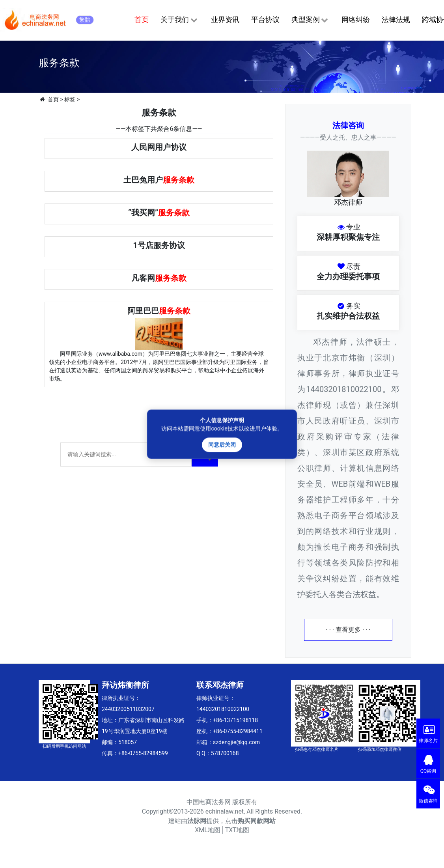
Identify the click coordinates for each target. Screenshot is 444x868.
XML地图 (208, 830)
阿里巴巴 (159, 311)
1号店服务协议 (159, 245)
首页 (142, 20)
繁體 (85, 20)
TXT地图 (237, 830)
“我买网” (159, 213)
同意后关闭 (222, 444)
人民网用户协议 (159, 147)
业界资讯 (225, 20)
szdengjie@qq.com (236, 742)
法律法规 (396, 20)
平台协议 (265, 20)
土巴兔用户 (159, 180)
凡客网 (159, 278)
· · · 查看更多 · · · (348, 630)
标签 (70, 99)
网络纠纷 (356, 20)
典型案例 (311, 20)
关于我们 (180, 20)
